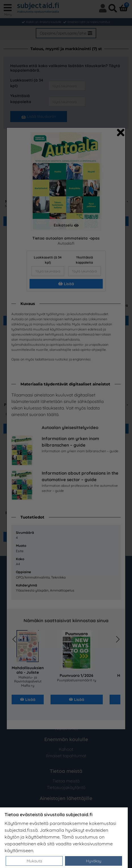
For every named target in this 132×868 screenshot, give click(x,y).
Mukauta (34, 861)
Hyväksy (94, 861)
